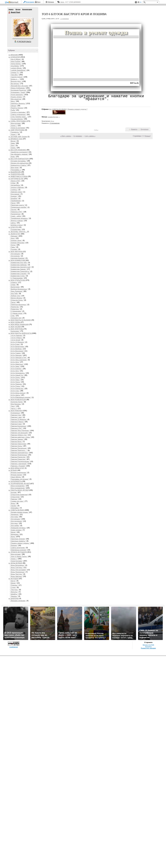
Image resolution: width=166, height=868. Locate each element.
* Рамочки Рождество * (18, 457)
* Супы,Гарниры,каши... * (19, 117)
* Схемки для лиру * (17, 501)
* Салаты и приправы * (18, 112)
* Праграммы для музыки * (19, 479)
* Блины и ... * (15, 79)
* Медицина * (15, 534)
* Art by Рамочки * (16, 336)
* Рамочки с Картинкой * (18, 464)
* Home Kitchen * (16, 64)
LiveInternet (12, 2)
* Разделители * (16, 214)
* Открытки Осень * (17, 300)
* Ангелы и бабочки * (17, 187)
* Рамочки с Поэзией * (18, 466)
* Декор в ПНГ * (15, 181)
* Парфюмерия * (16, 201)
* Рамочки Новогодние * (18, 444)
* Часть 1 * (14, 408)
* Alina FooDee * (16, 61)
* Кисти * (13, 581)
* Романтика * (15, 309)
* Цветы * (13, 223)
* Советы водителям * (18, 548)
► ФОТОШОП (14, 579)
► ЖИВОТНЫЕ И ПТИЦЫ (18, 176)
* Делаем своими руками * (19, 512)
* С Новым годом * (16, 313)
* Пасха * (13, 203)
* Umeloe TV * (15, 73)
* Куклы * (13, 245)
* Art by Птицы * (15, 386)
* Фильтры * (14, 592)
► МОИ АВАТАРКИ (16, 252)
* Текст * (13, 406)
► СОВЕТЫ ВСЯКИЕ (16, 510)
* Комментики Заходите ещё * (21, 267)
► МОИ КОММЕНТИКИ (17, 260)
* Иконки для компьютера (19, 163)
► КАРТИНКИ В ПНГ (16, 179)
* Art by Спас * (15, 391)
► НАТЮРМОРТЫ (15, 481)
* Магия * (13, 532)
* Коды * (13, 157)
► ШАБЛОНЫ (14, 599)
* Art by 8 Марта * (16, 338)
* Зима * (13, 143)
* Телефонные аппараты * (19, 218)
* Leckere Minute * (16, 68)
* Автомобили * (15, 185)
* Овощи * (13, 106)
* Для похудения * (16, 521)
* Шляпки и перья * (17, 225)
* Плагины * (14, 585)
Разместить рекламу (148, 648)
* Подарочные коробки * (19, 207)
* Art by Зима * (15, 366)
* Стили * (13, 587)
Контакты (148, 646)
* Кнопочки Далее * (17, 402)
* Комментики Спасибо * (19, 274)
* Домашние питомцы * (18, 528)
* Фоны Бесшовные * (17, 565)
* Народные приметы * (18, 541)
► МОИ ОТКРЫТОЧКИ (17, 280)
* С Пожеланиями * (17, 278)
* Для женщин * (15, 254)
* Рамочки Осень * (16, 446)
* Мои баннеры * (16, 404)
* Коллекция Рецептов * (18, 90)
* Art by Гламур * (16, 353)
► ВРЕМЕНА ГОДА (16, 139)
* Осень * (13, 148)
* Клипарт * (14, 196)
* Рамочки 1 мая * (16, 417)
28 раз (52, 121)
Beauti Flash (9, 12)
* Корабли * (14, 199)
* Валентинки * (15, 287)
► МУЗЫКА (13, 470)
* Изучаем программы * (18, 161)
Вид (139, 3)
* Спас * (13, 316)
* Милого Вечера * (16, 298)
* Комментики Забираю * (19, 265)
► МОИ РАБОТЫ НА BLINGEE (20, 320)
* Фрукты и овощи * (17, 221)
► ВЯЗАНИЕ (13, 55)
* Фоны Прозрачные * (18, 572)
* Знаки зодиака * (16, 530)
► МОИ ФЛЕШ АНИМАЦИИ (19, 324)
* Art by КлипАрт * (16, 369)
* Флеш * (13, 503)
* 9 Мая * (13, 183)
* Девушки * (14, 236)
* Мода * (13, 537)
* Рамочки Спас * (16, 415)
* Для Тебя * (14, 294)
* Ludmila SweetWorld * (18, 70)
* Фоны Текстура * (16, 574)
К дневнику (78, 136)
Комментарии (27, 9)
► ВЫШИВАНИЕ (15, 172)
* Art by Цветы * (15, 395)
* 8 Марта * (14, 282)
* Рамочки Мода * (16, 442)
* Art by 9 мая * (15, 344)
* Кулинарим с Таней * (18, 92)
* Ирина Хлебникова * (18, 88)
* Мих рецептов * (16, 99)
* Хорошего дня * (16, 318)
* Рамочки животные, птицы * (20, 437)
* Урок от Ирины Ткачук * (19, 557)
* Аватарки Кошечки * (18, 258)
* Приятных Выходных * (18, 305)
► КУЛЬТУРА (13, 227)
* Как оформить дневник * (19, 154)
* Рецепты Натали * (17, 108)
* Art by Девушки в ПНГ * (19, 358)
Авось (62, 2)
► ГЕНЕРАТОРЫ (15, 174)
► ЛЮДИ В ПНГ (14, 234)
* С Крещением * (16, 311)
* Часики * (13, 506)
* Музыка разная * (16, 475)
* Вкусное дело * (16, 81)
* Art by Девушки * (16, 355)
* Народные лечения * (18, 539)
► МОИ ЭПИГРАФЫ (16, 329)
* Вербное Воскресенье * (19, 289)
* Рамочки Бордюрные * (18, 426)
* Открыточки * (15, 497)
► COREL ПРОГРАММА (17, 121)
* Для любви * (15, 526)
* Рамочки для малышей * (19, 433)
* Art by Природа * (16, 384)
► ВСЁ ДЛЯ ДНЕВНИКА (17, 150)
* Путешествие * (16, 229)
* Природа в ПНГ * (16, 212)
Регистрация (30, 2)
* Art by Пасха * (15, 382)
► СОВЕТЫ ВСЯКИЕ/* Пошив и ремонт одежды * (68, 109)
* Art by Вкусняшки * (17, 351)
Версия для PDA (148, 645)
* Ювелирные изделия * (18, 550)
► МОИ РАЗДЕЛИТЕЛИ (17, 400)
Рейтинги (51, 2)
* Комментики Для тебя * (19, 263)
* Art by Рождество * (17, 389)
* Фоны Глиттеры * (17, 568)
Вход (39, 2)
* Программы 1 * (16, 170)
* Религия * (14, 545)
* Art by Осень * (16, 378)
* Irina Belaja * (15, 66)
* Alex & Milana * (16, 59)
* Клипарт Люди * (16, 240)
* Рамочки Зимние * (17, 439)
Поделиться (144, 129)
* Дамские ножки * (16, 192)
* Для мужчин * (15, 256)
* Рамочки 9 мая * (16, 424)
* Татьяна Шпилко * (17, 119)
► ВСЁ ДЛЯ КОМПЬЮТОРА (19, 159)
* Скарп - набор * (16, 216)
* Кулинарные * (15, 413)
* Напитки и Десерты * (18, 103)
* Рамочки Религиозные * (19, 455)
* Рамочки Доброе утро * (19, 435)
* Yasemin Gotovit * (17, 77)
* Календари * (15, 331)
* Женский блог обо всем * (19, 86)
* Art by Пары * (15, 380)
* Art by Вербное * (16, 349)
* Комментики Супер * (18, 276)
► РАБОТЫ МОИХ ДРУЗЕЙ (19, 490)
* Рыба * (13, 110)
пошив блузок (53, 117)
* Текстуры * (14, 590)
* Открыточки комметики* (19, 495)
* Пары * (13, 247)
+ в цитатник (64, 19)
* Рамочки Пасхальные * (19, 448)
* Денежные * (15, 515)
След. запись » (90, 136)
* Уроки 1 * (14, 126)
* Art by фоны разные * (18, 393)
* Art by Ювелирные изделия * (21, 397)
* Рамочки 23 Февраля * (18, 420)
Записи (11, 9)
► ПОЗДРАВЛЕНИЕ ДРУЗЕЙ (19, 484)
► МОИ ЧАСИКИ (15, 327)
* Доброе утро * (15, 296)
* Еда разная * (15, 194)
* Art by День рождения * (19, 360)
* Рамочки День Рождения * (20, 431)
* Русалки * (14, 249)
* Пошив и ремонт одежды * (20, 543)
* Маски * (13, 583)
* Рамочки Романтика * (18, 459)
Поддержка (136, 2)
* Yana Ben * (14, 75)
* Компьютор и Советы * (18, 165)
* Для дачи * (14, 523)
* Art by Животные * (17, 364)
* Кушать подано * (16, 97)
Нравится (134, 129)
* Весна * (13, 141)
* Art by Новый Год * (17, 375)
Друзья (18, 9)
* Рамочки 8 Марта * (17, 422)
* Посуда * (14, 210)
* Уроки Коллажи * (16, 561)
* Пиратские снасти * (17, 205)
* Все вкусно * (15, 84)
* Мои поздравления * (18, 488)
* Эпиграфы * (15, 508)
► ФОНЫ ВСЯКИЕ (15, 563)
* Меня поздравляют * (18, 486)
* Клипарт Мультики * (17, 243)
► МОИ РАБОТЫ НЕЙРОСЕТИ (20, 333)
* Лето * (13, 145)
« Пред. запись (66, 136)
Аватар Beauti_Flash (22, 28)
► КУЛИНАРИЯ (14, 57)
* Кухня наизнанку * (17, 95)
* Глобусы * (14, 190)
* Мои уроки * (15, 168)
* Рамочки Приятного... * (19, 450)
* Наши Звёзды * (16, 477)
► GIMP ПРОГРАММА (17, 130)
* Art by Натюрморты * (18, 373)
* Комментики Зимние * (18, 269)
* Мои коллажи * (16, 123)
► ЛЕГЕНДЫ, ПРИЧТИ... (18, 232)
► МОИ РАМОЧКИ (15, 411)
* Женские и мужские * (18, 601)
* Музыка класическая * (18, 473)
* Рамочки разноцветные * (19, 453)
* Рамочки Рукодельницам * (20, 461)
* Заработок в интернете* (19, 152)
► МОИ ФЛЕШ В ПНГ (16, 468)
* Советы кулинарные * (18, 115)
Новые (148, 136)
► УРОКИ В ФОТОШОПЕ (18, 552)
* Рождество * (15, 307)
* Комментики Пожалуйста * (20, 271)
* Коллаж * (14, 492)
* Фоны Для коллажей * (18, 570)
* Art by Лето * (15, 371)
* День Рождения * (17, 291)
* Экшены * (14, 596)
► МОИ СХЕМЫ (15, 322)
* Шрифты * (14, 594)
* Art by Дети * (15, 362)
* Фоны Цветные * (16, 576)
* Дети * (13, 238)
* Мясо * (13, 101)
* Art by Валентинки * (17, 347)
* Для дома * (14, 517)
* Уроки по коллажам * (18, 128)
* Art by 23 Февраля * (18, 342)
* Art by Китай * (15, 340)
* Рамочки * (14, 499)
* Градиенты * (15, 132)
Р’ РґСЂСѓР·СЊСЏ (24, 42)
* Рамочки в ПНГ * (16, 428)
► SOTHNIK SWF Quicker (18, 137)
